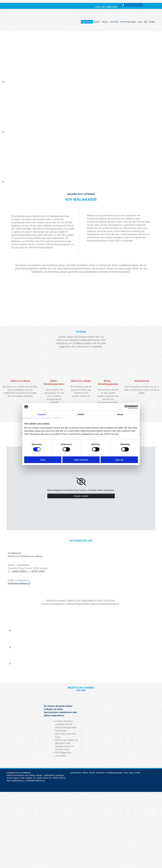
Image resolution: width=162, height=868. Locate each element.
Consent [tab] (42, 414)
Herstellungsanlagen (128, 22)
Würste (105, 22)
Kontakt (152, 22)
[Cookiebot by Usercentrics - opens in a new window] (126, 407)
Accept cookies (81, 496)
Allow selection (81, 460)
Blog (145, 22)
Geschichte (115, 22)
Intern (140, 22)
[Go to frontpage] (16, 29)
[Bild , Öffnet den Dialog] (84, 82)
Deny (43, 460)
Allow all (119, 460)
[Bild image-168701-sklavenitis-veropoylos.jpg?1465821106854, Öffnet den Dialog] (31, 630)
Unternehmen (87, 22)
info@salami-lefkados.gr (19, 584)
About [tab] (120, 414)
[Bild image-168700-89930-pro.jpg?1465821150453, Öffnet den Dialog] (31, 664)
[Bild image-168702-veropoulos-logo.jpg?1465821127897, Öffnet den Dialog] (31, 647)
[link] (81, 482)
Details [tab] (81, 414)
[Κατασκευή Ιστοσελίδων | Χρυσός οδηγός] (9, 788)
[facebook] (123, 5)
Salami (96, 22)
